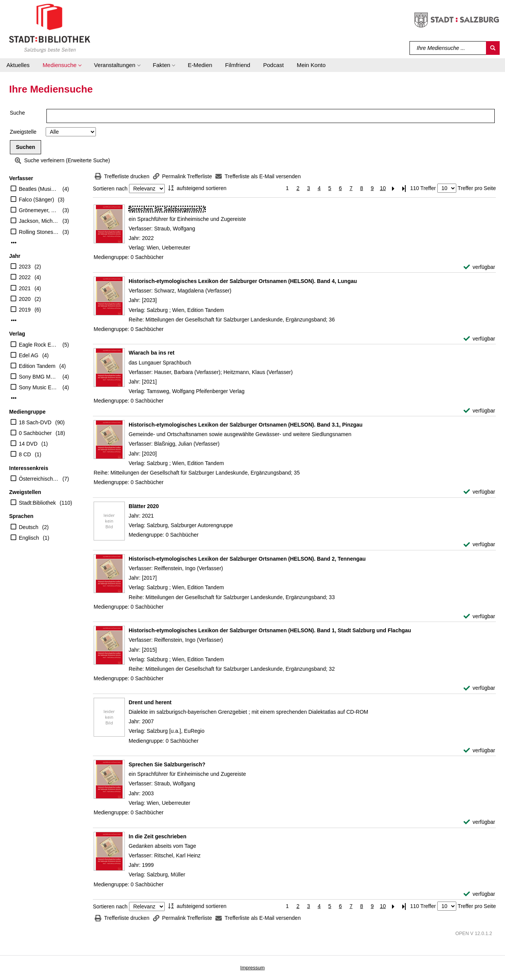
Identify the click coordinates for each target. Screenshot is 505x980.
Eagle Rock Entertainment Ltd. (39, 345)
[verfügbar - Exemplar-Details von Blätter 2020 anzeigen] (479, 544)
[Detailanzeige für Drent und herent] (150, 702)
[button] (62, 65)
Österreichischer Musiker (39, 479)
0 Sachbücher (35, 433)
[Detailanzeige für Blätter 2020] (144, 506)
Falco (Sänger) (37, 200)
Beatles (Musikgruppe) (39, 189)
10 (383, 188)
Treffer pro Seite (477, 188)
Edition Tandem (37, 366)
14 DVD (28, 444)
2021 (25, 288)
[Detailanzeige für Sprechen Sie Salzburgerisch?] (167, 209)
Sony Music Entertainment (39, 387)
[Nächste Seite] (393, 188)
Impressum (252, 968)
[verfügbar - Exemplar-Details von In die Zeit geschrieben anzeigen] (479, 894)
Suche (18, 113)
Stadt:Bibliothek (37, 503)
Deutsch (29, 527)
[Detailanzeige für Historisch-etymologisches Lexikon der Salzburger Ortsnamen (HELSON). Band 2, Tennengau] (247, 559)
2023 (25, 267)
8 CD (25, 454)
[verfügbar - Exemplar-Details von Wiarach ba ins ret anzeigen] (479, 411)
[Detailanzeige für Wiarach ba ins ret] (151, 353)
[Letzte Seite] (404, 188)
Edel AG (29, 355)
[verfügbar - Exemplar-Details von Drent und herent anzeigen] (479, 751)
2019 (25, 310)
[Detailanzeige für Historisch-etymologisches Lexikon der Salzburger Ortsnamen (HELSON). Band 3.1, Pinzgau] (246, 425)
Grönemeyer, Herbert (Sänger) (39, 210)
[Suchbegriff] (448, 48)
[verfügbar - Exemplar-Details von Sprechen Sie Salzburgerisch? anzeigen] (479, 267)
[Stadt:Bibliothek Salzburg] (50, 28)
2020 (25, 299)
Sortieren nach (110, 189)
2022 (25, 277)
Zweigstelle (23, 132)
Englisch (29, 538)
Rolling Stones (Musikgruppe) (39, 232)
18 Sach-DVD (35, 422)
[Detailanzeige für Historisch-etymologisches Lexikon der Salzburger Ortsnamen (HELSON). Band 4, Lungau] (243, 281)
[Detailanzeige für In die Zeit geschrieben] (158, 836)
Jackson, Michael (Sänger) (39, 221)
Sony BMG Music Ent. (39, 377)
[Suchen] (493, 48)
